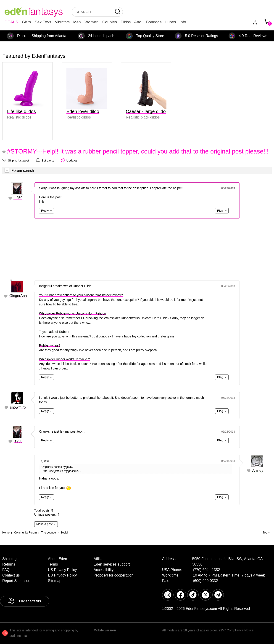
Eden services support (112, 564)
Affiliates (100, 559)
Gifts (26, 22)
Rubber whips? (50, 345)
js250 (18, 198)
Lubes (171, 22)
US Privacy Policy (62, 570)
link (41, 202)
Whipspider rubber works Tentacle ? (64, 359)
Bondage (154, 22)
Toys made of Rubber (54, 332)
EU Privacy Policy (62, 575)
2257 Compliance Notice (236, 630)
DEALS (11, 22)
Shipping (9, 559)
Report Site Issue (16, 581)
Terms (53, 564)
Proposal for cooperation (113, 575)
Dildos (125, 22)
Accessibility (104, 570)
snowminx (18, 407)
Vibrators (62, 22)
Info (183, 22)
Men (77, 22)
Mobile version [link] (105, 630)
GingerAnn (18, 296)
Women (92, 22)
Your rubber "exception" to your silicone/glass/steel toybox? (81, 295)
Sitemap (55, 581)
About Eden (58, 559)
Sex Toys (43, 22)
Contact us (11, 575)
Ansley (258, 470)
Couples (110, 22)
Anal (138, 22)
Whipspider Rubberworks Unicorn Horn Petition (72, 313)
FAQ (6, 570)
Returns (9, 564)
